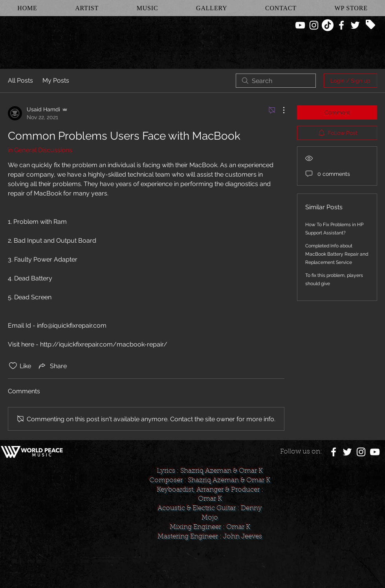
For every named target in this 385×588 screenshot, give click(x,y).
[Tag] (370, 24)
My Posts (56, 80)
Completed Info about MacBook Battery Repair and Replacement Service (337, 254)
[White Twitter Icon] (355, 25)
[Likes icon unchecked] (13, 366)
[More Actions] (280, 110)
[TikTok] (328, 25)
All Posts (20, 80)
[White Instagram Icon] (314, 25)
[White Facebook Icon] (341, 25)
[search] (276, 81)
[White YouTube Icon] (300, 25)
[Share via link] (52, 366)
